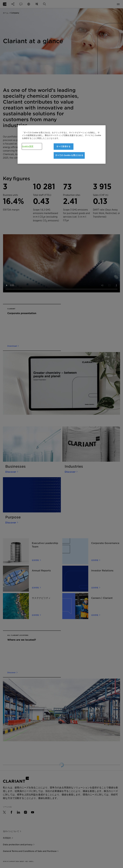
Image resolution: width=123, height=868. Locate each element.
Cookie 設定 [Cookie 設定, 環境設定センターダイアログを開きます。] (28, 146)
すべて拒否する (63, 146)
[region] (62, 144)
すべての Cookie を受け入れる (69, 155)
